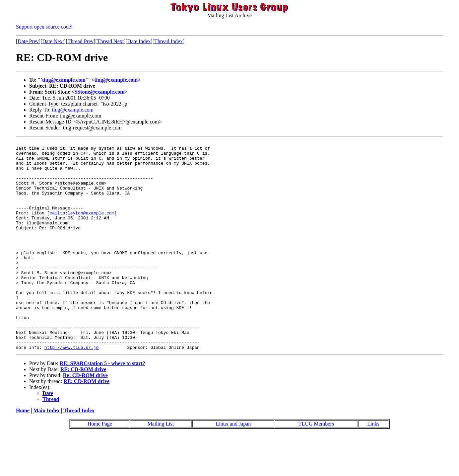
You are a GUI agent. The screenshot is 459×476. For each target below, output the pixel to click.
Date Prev (28, 41)
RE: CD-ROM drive (83, 411)
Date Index (139, 41)
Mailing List (161, 466)
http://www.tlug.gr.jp (72, 389)
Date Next (53, 41)
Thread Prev (80, 41)
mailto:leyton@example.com (82, 228)
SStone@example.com (99, 92)
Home (23, 452)
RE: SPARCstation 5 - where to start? (102, 405)
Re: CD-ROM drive (85, 417)
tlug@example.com (64, 80)
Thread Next (110, 41)
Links (373, 466)
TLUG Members (316, 466)
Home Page (100, 466)
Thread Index (168, 41)
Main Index (46, 452)
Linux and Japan (233, 466)
